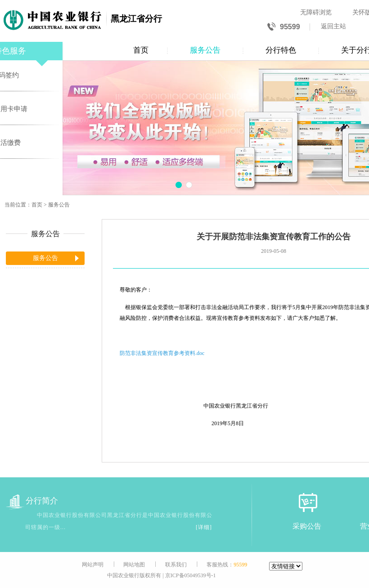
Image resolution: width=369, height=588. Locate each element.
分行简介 (32, 501)
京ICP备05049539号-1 (191, 575)
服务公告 (205, 50)
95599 (284, 27)
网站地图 (134, 565)
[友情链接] (286, 566)
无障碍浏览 (316, 12)
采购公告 (307, 526)
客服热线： (227, 565)
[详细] (204, 527)
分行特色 (281, 50)
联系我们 (176, 565)
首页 (141, 50)
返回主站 (333, 26)
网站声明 (93, 565)
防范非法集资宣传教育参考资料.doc (162, 353)
